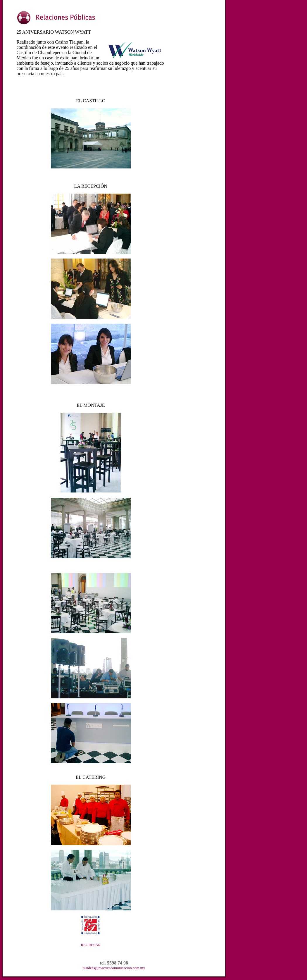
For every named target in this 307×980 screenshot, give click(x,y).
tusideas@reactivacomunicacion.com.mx (114, 968)
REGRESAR (91, 945)
